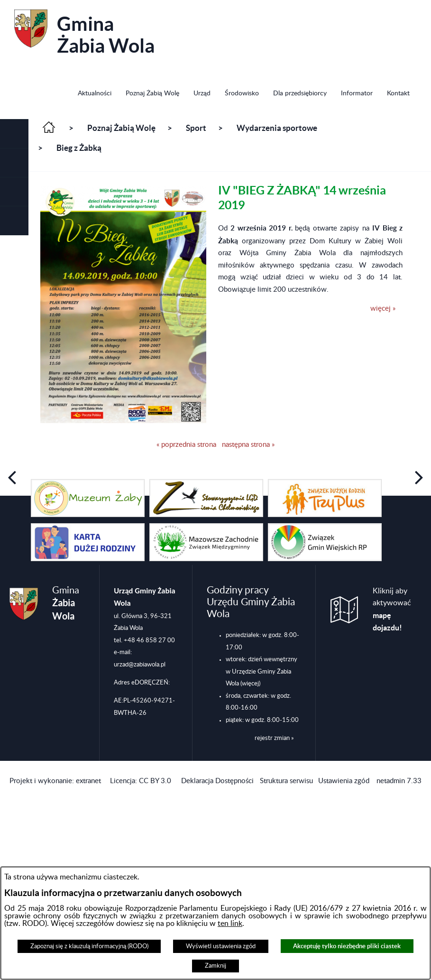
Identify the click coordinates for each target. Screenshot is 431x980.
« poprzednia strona (186, 445)
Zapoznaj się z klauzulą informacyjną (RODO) (89, 946)
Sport (196, 128)
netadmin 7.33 (399, 781)
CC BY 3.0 (155, 781)
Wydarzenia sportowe (277, 128)
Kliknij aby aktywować (392, 610)
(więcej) (250, 684)
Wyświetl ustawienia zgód (221, 946)
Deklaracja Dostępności (217, 781)
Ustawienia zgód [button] (344, 781)
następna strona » (248, 445)
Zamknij (215, 966)
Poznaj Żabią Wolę (121, 128)
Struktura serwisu (286, 781)
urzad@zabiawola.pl (140, 665)
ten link (230, 924)
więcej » (383, 309)
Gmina (84, 33)
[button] (14, 134)
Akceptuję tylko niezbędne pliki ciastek (347, 946)
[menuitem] (95, 94)
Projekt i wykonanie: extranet (55, 781)
